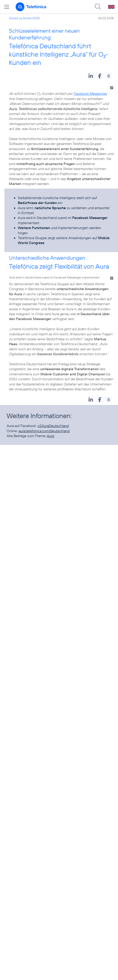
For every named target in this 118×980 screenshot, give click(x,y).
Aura (50, 436)
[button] (91, 76)
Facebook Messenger (90, 94)
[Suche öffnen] (98, 7)
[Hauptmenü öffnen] (7, 7)
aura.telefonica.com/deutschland (44, 431)
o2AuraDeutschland (53, 426)
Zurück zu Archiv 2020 (24, 18)
